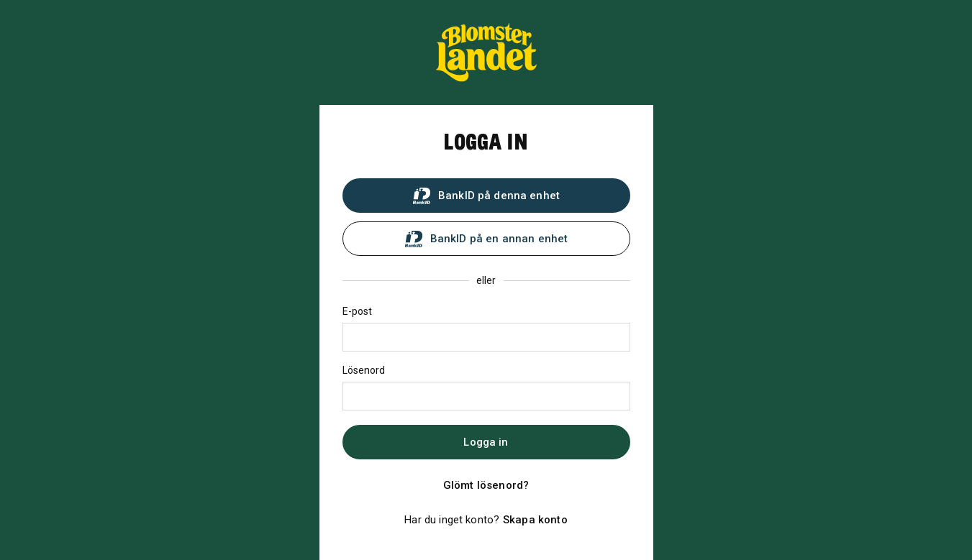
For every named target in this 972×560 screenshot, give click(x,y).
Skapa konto (535, 520)
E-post (358, 311)
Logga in (486, 442)
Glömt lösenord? (486, 485)
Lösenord (364, 370)
